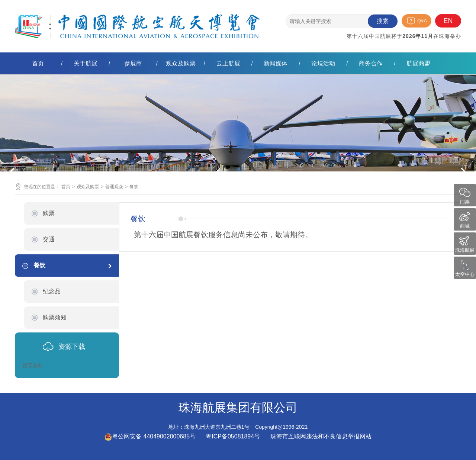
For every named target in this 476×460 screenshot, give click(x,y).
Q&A (422, 21)
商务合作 (371, 63)
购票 (49, 213)
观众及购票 (181, 63)
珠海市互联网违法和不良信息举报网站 (321, 436)
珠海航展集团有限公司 (137, 20)
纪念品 (52, 291)
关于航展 (86, 63)
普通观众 (114, 187)
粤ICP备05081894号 (234, 436)
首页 (38, 63)
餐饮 (134, 187)
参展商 (133, 63)
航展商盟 (418, 63)
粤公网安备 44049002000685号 (150, 436)
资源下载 (72, 347)
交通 (49, 239)
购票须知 (55, 317)
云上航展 (228, 63)
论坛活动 (323, 63)
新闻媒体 (276, 63)
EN (448, 21)
